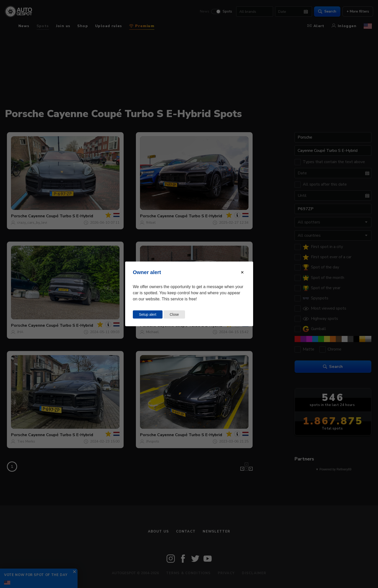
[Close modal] (242, 272)
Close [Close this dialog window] (174, 314)
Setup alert (148, 314)
